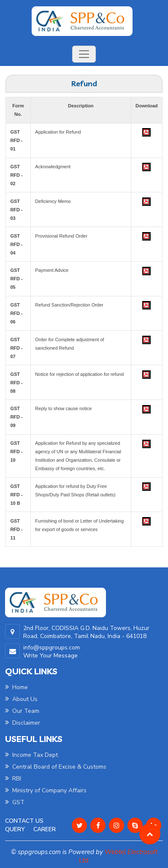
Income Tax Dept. (32, 755)
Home (16, 687)
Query (15, 829)
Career (45, 829)
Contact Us (24, 821)
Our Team (22, 711)
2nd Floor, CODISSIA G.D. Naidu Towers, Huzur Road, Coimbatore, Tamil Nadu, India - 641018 (86, 632)
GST (15, 802)
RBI (13, 779)
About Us (21, 699)
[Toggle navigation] (84, 54)
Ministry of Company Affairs (46, 790)
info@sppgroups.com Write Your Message (51, 652)
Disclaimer (23, 723)
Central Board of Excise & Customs (56, 767)
